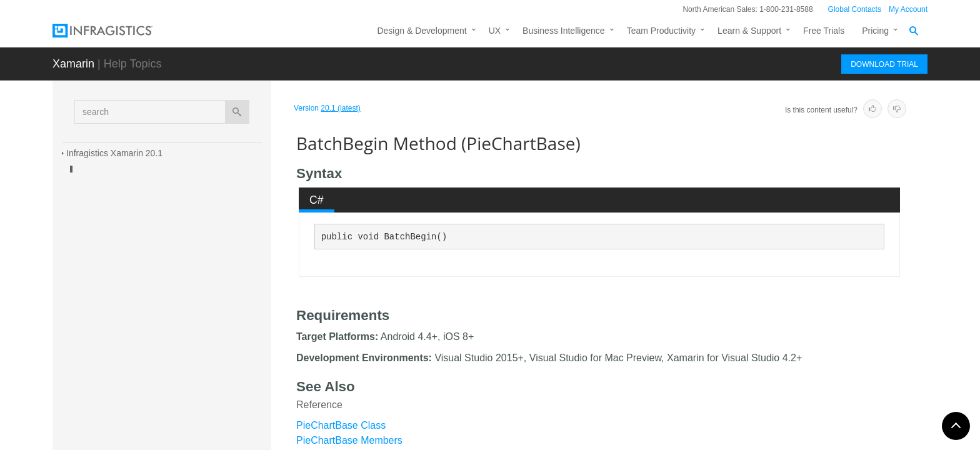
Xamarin (73, 64)
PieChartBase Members (349, 440)
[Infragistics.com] (115, 31)
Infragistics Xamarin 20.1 (114, 153)
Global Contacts (855, 9)
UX (495, 31)
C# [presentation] (317, 200)
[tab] (317, 200)
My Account (908, 9)
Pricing (875, 31)
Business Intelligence (564, 31)
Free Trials (824, 31)
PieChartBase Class (341, 425)
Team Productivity (661, 31)
